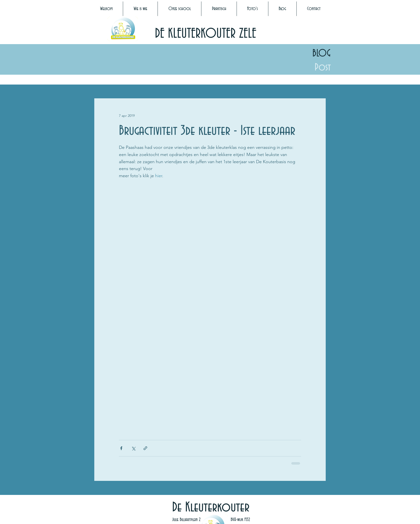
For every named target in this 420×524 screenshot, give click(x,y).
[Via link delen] (145, 448)
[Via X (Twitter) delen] (133, 448)
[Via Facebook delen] (121, 448)
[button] (140, 9)
